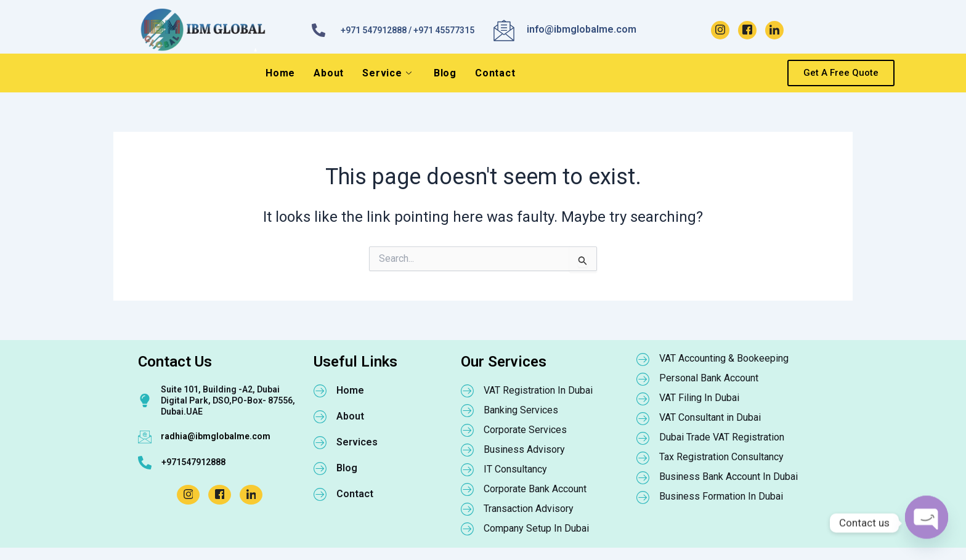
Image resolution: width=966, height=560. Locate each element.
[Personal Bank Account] (643, 379)
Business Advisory (524, 449)
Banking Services (521, 410)
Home (280, 73)
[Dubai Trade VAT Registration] (643, 438)
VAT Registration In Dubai (538, 390)
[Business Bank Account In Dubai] (643, 477)
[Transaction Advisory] (468, 509)
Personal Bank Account (709, 378)
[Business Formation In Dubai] (643, 497)
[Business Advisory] (468, 450)
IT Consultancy (515, 469)
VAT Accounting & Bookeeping (724, 358)
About (329, 73)
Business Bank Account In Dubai (729, 477)
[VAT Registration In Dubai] (468, 391)
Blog (445, 73)
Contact (495, 73)
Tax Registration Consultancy (721, 457)
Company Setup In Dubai (536, 528)
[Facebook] (747, 30)
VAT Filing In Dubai (699, 398)
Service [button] (387, 73)
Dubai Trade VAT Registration (722, 437)
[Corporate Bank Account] (468, 489)
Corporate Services (525, 430)
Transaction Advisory (529, 509)
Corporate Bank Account (535, 489)
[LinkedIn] (774, 30)
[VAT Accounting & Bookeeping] (643, 359)
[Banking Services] (468, 410)
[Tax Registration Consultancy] (643, 458)
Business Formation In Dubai (721, 496)
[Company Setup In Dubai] (468, 529)
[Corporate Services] (468, 430)
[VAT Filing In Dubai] (643, 399)
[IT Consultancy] (468, 469)
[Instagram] (720, 30)
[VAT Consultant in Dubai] (643, 418)
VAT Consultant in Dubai (710, 417)
